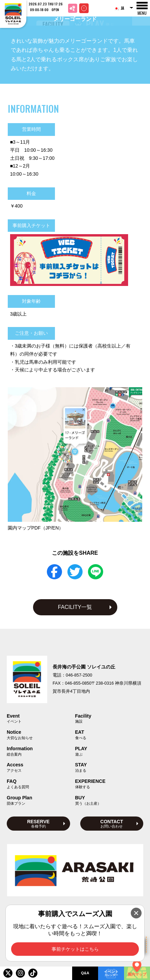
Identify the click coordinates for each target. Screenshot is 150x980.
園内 (36, 528)
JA (119, 8)
